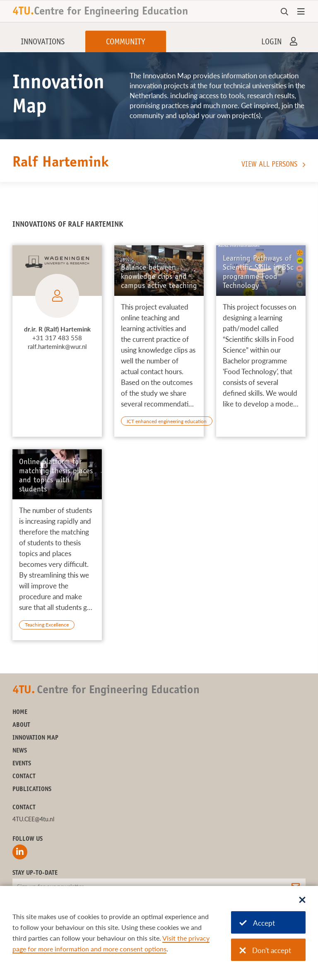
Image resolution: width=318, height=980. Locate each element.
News (20, 751)
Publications (32, 790)
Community (126, 43)
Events (22, 764)
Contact (24, 777)
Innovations (43, 43)
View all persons (269, 165)
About (21, 725)
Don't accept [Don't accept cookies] (265, 950)
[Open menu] (301, 12)
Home (20, 713)
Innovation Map (35, 738)
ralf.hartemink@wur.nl (57, 346)
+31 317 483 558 (57, 338)
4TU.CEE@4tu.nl (33, 819)
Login (271, 43)
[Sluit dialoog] (302, 900)
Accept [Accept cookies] (257, 923)
